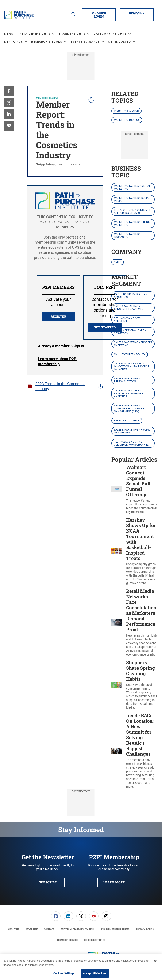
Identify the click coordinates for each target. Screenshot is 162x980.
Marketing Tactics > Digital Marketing (132, 187)
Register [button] (137, 13)
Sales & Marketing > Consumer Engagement (129, 308)
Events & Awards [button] (85, 42)
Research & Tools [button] (47, 42)
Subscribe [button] (48, 882)
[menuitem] (12, 34)
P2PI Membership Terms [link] (115, 929)
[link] (9, 91)
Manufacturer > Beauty (130, 354)
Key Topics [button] (13, 42)
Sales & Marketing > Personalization (127, 380)
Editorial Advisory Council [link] (78, 929)
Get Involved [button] (119, 42)
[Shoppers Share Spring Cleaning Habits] (117, 685)
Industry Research (126, 111)
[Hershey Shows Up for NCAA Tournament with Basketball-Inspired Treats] (117, 551)
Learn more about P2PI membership (58, 361)
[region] (81, 967)
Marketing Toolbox (127, 120)
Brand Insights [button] (72, 34)
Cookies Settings (95, 940)
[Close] (155, 961)
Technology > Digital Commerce (128, 320)
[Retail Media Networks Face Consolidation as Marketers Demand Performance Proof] (117, 622)
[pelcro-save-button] (90, 101)
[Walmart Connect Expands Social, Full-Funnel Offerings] (117, 489)
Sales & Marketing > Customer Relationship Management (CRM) (129, 409)
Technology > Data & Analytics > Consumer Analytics (128, 394)
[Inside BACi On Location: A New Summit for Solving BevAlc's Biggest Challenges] (117, 751)
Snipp (118, 262)
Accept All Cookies (95, 973)
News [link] (9, 34)
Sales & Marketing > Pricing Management (132, 431)
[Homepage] (19, 15)
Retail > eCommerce (127, 421)
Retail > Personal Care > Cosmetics (130, 332)
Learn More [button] (114, 882)
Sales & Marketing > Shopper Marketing (133, 344)
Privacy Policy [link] (145, 929)
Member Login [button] (99, 15)
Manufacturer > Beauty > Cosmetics (131, 296)
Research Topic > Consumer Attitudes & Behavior (132, 211)
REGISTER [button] (58, 316)
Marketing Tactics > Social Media (132, 199)
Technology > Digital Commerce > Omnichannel (131, 443)
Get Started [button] (105, 327)
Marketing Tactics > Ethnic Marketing (132, 224)
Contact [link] (49, 929)
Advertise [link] (32, 929)
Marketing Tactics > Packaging (127, 236)
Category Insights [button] (110, 34)
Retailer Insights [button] (35, 34)
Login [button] (61, 346)
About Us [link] (14, 929)
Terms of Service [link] (67, 940)
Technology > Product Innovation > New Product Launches (132, 367)
